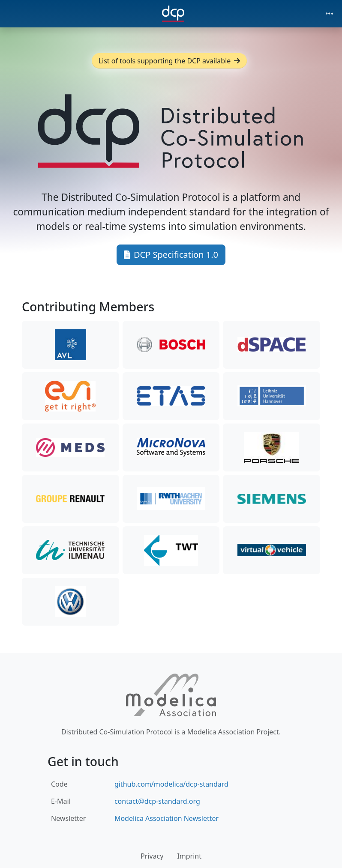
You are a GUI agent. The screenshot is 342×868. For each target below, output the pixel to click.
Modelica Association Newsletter (166, 818)
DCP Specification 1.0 (171, 255)
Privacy (152, 856)
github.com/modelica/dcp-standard (171, 784)
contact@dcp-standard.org (157, 801)
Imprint (189, 856)
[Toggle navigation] (330, 14)
